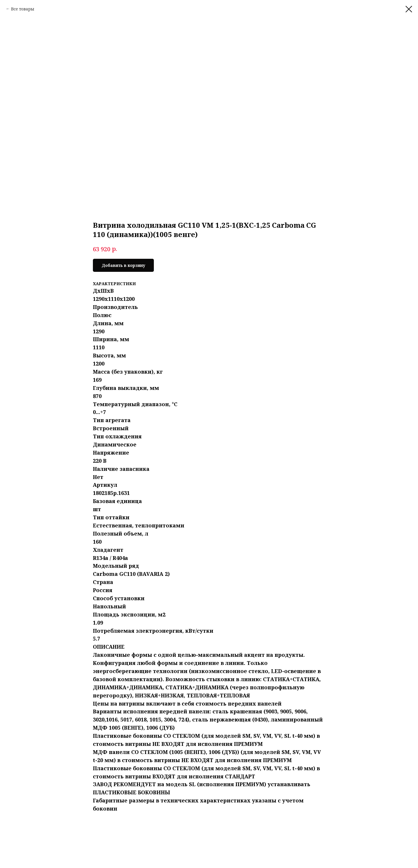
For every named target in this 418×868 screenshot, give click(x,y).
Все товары (23, 9)
